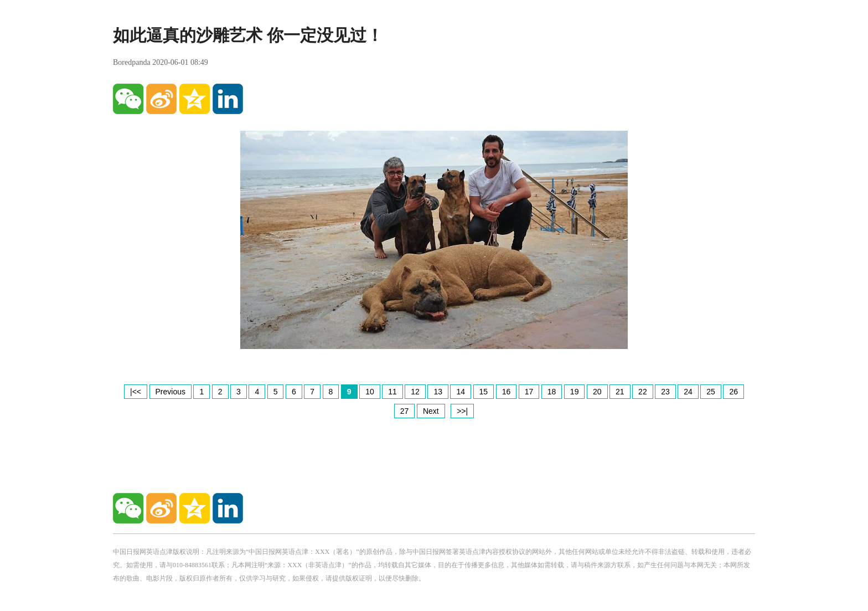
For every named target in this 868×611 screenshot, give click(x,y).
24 (688, 392)
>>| (462, 411)
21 (620, 392)
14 (461, 392)
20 (597, 392)
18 (552, 392)
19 (575, 392)
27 (405, 411)
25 (711, 392)
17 (529, 392)
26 (733, 392)
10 (370, 392)
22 (643, 392)
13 (438, 392)
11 (392, 392)
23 (665, 392)
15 (484, 392)
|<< (136, 392)
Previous (170, 392)
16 (507, 392)
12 (415, 392)
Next (431, 411)
